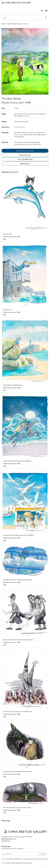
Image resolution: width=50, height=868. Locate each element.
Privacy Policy (31, 859)
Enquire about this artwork (25, 151)
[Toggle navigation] (46, 11)
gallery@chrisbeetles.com (9, 839)
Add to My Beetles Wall (25, 159)
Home (3, 24)
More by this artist (25, 155)
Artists (9, 24)
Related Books (25, 164)
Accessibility (19, 863)
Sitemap (30, 863)
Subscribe (43, 854)
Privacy (25, 863)
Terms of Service (41, 859)
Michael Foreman (17, 24)
